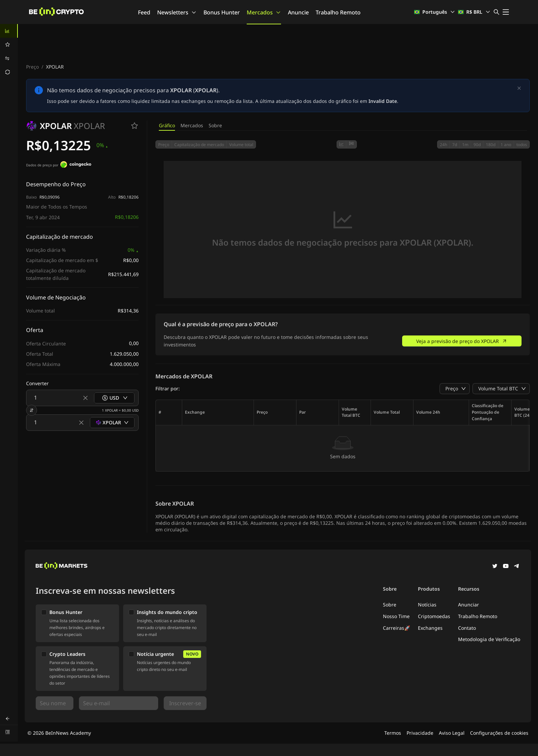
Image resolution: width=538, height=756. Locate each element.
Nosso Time (396, 616)
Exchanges (430, 628)
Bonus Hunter (222, 12)
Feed (144, 12)
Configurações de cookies (499, 733)
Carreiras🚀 (396, 628)
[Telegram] (517, 567)
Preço (32, 67)
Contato (467, 628)
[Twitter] (495, 567)
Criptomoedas (434, 616)
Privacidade (420, 733)
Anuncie (298, 12)
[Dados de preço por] (76, 165)
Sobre (215, 125)
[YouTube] (506, 567)
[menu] (9, 51)
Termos (393, 733)
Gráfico (167, 125)
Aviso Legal (452, 733)
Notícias (427, 605)
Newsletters (177, 12)
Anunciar (469, 605)
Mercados (264, 12)
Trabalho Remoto (338, 12)
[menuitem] (9, 31)
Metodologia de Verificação (489, 639)
